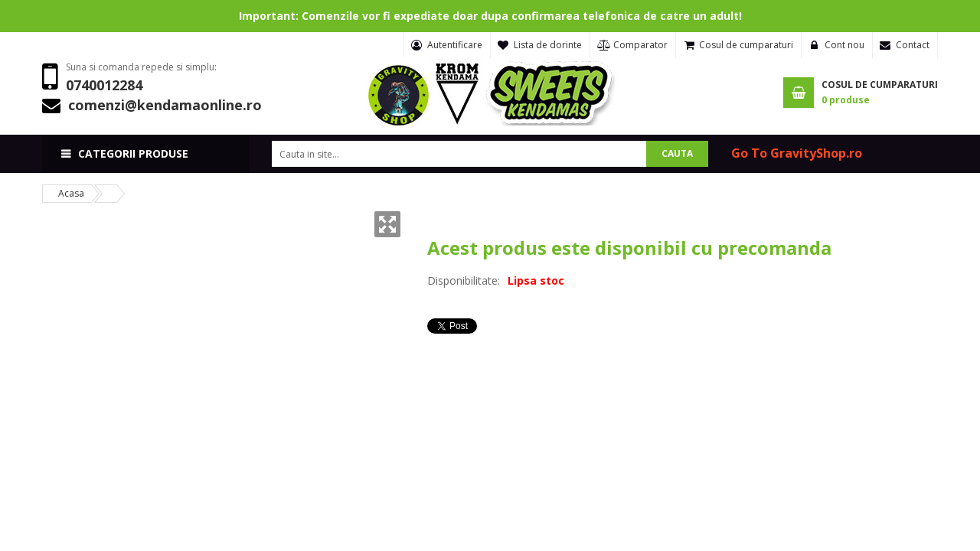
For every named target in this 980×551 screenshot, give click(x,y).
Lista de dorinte (548, 45)
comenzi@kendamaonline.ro (165, 105)
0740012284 (104, 85)
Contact (913, 45)
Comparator (640, 45)
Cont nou (844, 45)
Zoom (387, 224)
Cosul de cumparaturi (746, 45)
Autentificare (455, 45)
